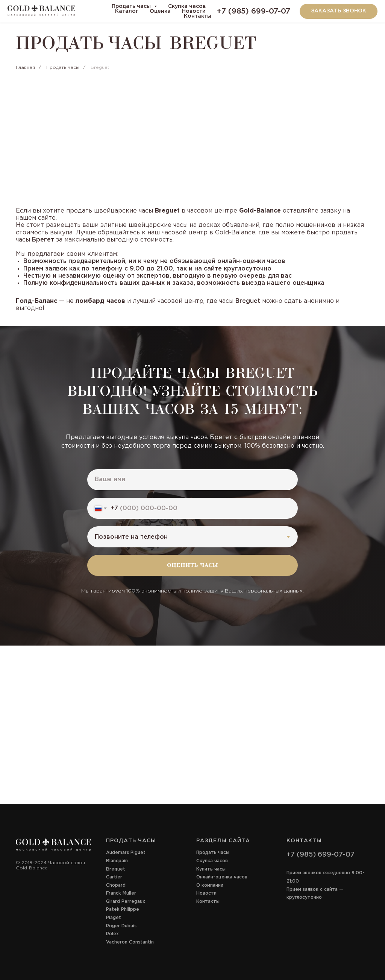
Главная (25, 68)
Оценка (160, 11)
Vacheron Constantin (130, 942)
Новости (194, 11)
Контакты (198, 16)
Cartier (114, 877)
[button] (339, 11)
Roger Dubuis (121, 926)
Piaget (114, 918)
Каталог (127, 11)
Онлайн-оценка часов (222, 877)
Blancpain (117, 861)
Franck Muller (121, 893)
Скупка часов (187, 6)
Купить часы (211, 869)
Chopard (116, 885)
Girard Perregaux (126, 902)
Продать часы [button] (132, 6)
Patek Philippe (123, 909)
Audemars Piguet (126, 853)
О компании (210, 885)
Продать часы (63, 68)
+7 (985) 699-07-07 (254, 11)
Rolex (112, 934)
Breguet (116, 869)
